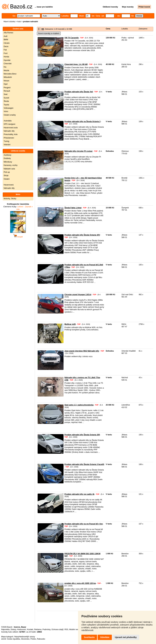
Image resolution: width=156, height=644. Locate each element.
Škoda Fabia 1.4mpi (73, 208)
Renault (7, 91)
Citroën (7, 43)
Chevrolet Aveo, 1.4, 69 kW (76, 64)
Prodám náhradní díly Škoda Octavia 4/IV (82, 235)
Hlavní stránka (9, 22)
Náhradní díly (9, 131)
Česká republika (13, 639)
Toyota (6, 105)
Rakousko (41, 639)
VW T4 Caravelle (72, 38)
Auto (19, 22)
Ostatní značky (10, 115)
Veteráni (7, 145)
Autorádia (8, 121)
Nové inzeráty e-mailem (49, 33)
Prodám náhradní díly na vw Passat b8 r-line (84, 524)
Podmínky (46, 629)
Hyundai (7, 60)
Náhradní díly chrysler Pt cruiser (79, 151)
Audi (5, 36)
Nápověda (5, 629)
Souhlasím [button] (89, 637)
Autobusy (7, 155)
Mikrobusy (8, 162)
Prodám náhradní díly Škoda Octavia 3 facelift (84, 464)
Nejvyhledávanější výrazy (25, 637)
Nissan (6, 81)
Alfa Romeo (8, 33)
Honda (6, 57)
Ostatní (7, 179)
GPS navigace (10, 124)
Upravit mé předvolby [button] (126, 637)
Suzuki (6, 98)
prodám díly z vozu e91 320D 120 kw (80, 583)
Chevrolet (8, 64)
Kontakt (30, 629)
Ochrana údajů (58, 629)
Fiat (5, 50)
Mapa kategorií (7, 637)
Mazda (6, 70)
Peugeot (7, 88)
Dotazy (13, 629)
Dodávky (7, 158)
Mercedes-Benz (10, 74)
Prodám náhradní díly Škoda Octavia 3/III (82, 435)
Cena (108, 29)
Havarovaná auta (11, 128)
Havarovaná (9, 185)
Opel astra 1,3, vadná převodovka (79, 405)
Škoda (6, 101)
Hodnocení (22, 629)
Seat (6, 94)
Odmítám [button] (105, 637)
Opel (6, 84)
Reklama (38, 629)
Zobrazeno (143, 29)
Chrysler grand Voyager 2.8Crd (78, 295)
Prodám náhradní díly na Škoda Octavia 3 (82, 122)
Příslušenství (9, 138)
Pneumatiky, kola (11, 134)
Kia (5, 67)
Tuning (6, 141)
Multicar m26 (70, 324)
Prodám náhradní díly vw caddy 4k (79, 494)
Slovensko (25, 639)
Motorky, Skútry (10, 199)
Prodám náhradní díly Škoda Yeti (79, 92)
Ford (6, 53)
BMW (6, 40)
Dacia (6, 46)
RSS (66, 629)
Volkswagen (9, 108)
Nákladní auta (9, 169)
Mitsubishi (8, 77)
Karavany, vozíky (11, 165)
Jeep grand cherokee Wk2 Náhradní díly (82, 351)
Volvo (6, 111)
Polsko (33, 639)
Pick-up (7, 172)
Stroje (6, 175)
